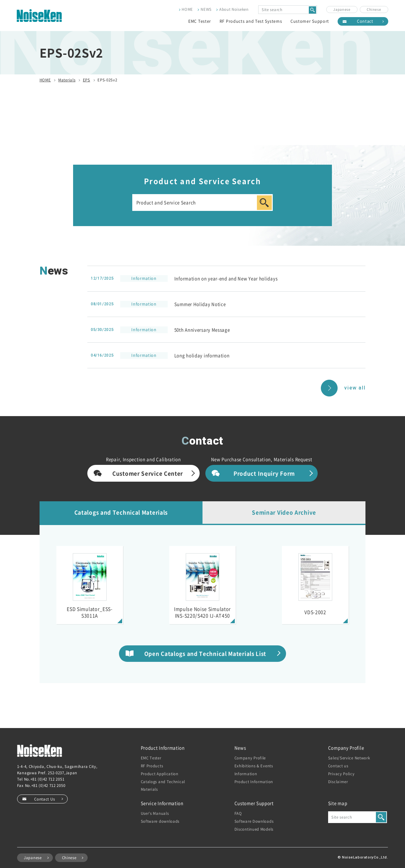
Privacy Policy (341, 774)
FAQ (238, 813)
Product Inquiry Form (264, 473)
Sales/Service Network (349, 758)
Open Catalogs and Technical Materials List (205, 653)
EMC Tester (200, 21)
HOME (187, 9)
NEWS (206, 9)
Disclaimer (338, 782)
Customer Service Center (148, 473)
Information (246, 774)
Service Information (162, 803)
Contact (365, 21)
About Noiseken (234, 9)
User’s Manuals (155, 813)
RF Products (152, 766)
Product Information (163, 748)
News (240, 748)
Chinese (374, 9)
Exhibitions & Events (254, 766)
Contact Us (44, 799)
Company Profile (250, 758)
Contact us (338, 766)
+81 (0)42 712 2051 (47, 779)
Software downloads (160, 821)
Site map (338, 803)
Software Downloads (254, 821)
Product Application (160, 774)
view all (355, 388)
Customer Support (310, 21)
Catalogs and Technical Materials (121, 512)
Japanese (342, 9)
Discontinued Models (254, 829)
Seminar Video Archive (284, 512)
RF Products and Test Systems (251, 21)
